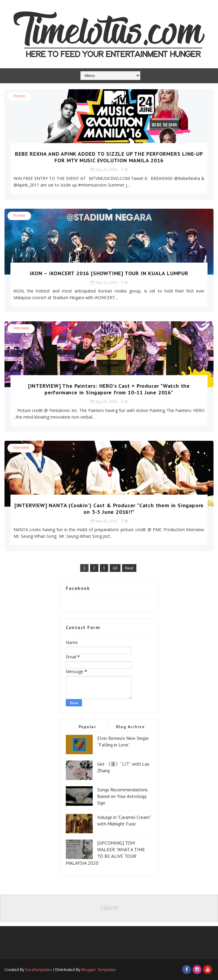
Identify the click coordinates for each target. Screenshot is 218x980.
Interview (21, 328)
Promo (19, 96)
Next (129, 568)
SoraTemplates (39, 970)
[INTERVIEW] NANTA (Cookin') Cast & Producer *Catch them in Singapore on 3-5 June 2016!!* (109, 509)
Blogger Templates (99, 970)
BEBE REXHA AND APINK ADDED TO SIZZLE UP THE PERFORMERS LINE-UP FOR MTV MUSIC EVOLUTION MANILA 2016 (109, 157)
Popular (87, 727)
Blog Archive (130, 727)
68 (115, 568)
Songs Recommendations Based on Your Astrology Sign (122, 796)
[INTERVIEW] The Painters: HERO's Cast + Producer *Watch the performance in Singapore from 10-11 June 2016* (109, 389)
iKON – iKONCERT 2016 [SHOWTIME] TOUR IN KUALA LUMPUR (109, 273)
